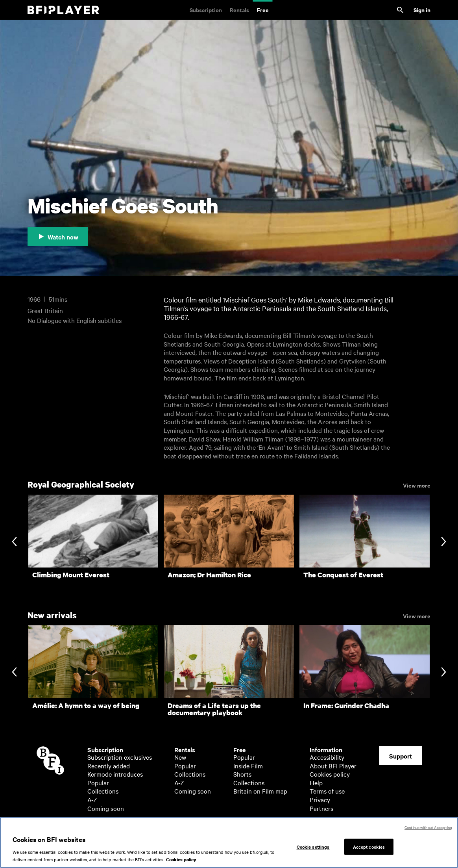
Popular (98, 783)
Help (316, 783)
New (180, 757)
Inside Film (248, 766)
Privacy (320, 799)
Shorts (242, 774)
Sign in (422, 10)
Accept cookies (369, 846)
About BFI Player (333, 766)
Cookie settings (313, 846)
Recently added (109, 766)
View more (417, 485)
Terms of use (327, 791)
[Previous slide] (14, 542)
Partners (321, 808)
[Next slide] (444, 542)
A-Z (92, 799)
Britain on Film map (260, 791)
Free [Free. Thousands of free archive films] (263, 10)
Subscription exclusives (120, 757)
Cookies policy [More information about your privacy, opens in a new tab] (181, 860)
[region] (229, 842)
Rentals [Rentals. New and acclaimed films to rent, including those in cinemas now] (239, 10)
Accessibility (327, 757)
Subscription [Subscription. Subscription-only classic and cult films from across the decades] (206, 10)
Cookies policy (330, 774)
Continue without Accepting (428, 827)
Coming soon (106, 808)
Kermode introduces (115, 774)
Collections (103, 791)
